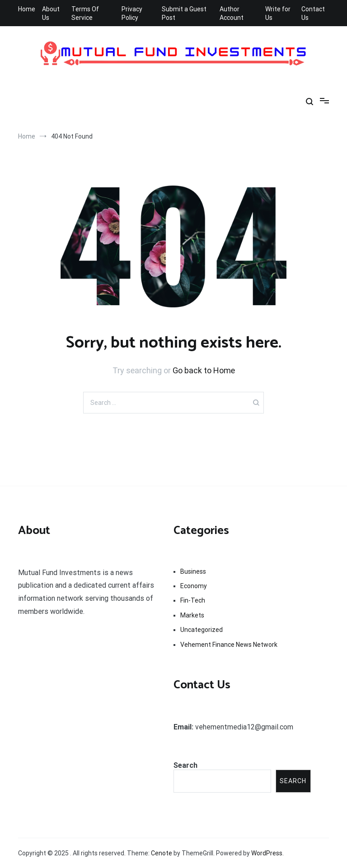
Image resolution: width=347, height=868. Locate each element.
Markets (192, 615)
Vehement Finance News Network (229, 645)
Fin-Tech (193, 600)
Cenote (162, 853)
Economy (194, 586)
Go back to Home (204, 370)
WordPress (267, 853)
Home (27, 9)
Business (193, 571)
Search (185, 765)
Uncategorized (202, 630)
